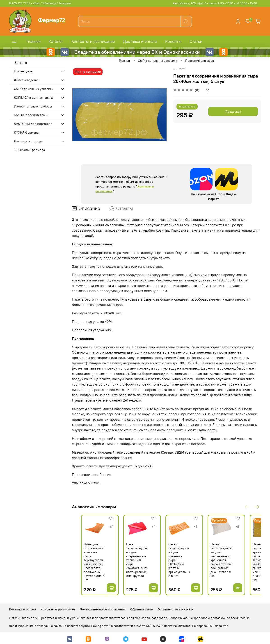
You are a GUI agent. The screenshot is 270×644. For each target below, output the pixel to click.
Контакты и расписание (93, 41)
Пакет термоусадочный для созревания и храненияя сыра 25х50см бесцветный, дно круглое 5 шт (233, 562)
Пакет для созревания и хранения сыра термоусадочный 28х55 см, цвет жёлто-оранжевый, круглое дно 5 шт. (88, 564)
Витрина (21, 63)
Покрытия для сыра (200, 61)
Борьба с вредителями (31, 115)
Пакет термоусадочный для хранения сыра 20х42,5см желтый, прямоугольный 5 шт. (185, 562)
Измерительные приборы (33, 106)
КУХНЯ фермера (26, 132)
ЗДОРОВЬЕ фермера (30, 150)
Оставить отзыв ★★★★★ (175, 607)
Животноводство (26, 80)
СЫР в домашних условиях (158, 61)
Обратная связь (142, 607)
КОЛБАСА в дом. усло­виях (33, 98)
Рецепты (173, 41)
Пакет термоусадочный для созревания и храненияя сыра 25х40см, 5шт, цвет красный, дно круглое (137, 562)
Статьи (196, 41)
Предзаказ (233, 112)
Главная (34, 41)
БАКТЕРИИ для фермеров (33, 124)
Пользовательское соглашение (103, 607)
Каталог (56, 41)
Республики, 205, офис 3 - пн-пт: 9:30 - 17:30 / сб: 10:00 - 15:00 (215, 3)
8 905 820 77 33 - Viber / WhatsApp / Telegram (40, 3)
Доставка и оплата (140, 41)
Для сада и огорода (28, 141)
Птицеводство (24, 71)
